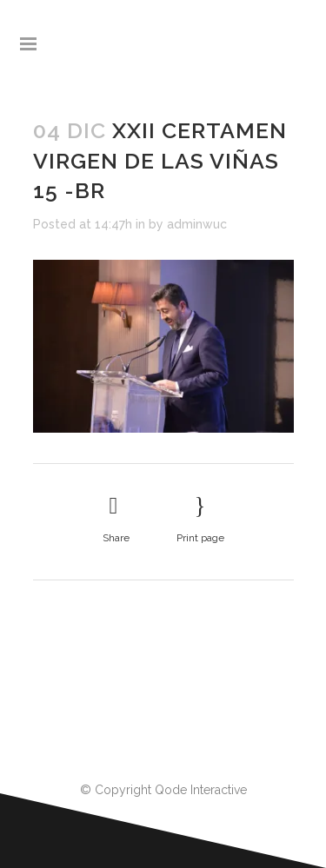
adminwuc (197, 224)
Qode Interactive (201, 790)
